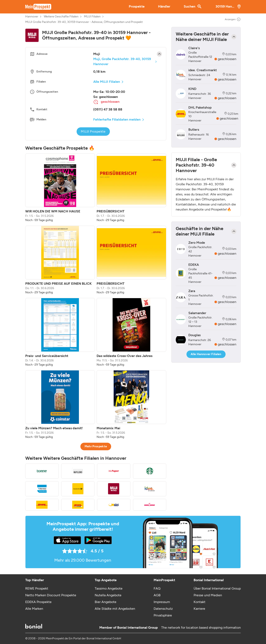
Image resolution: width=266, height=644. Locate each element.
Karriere (199, 609)
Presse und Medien (208, 595)
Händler (164, 6)
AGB (157, 595)
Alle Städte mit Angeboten (115, 609)
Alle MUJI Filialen (107, 82)
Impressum (162, 602)
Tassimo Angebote (109, 588)
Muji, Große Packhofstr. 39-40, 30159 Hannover (122, 61)
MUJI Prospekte (93, 131)
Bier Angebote (106, 602)
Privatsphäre (163, 615)
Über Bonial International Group (217, 588)
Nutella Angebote (108, 595)
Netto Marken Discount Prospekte (51, 595)
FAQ (157, 588)
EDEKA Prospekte (38, 602)
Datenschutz (163, 609)
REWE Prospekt (37, 588)
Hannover (32, 17)
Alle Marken (34, 609)
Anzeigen (233, 19)
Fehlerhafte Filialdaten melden (117, 119)
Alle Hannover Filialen (206, 354)
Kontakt (199, 602)
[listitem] (60, 188)
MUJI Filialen (92, 17)
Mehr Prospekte (96, 446)
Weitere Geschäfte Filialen (61, 17)
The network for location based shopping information (201, 628)
